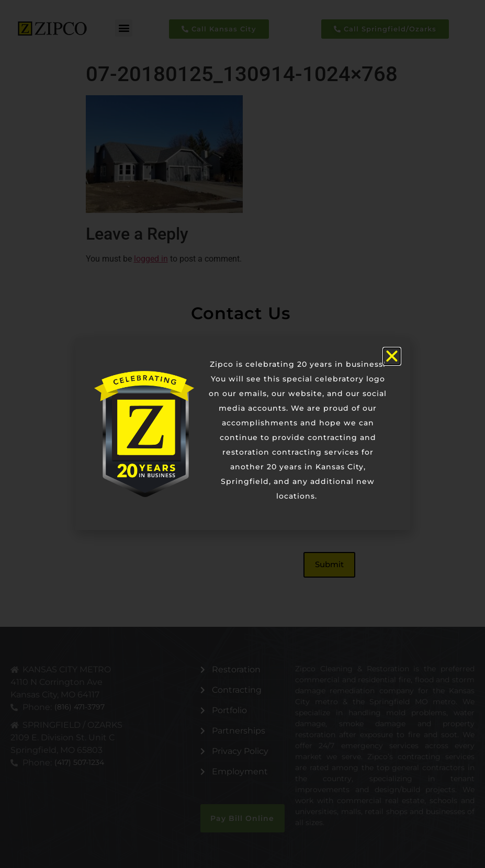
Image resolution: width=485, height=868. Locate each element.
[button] (392, 356)
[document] (242, 434)
